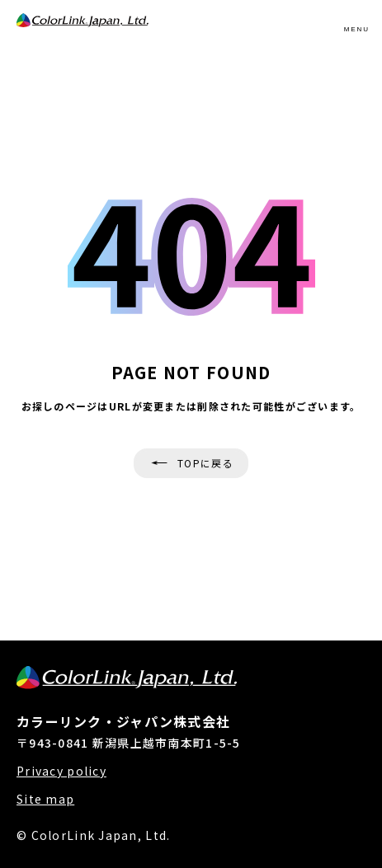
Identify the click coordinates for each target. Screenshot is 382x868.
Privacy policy (61, 771)
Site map (45, 799)
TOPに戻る (205, 463)
